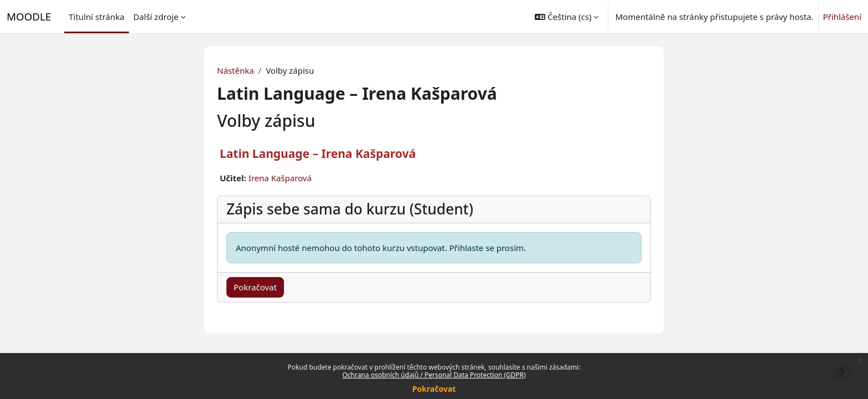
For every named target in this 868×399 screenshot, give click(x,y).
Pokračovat (434, 389)
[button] (567, 17)
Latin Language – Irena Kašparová (318, 154)
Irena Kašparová (280, 178)
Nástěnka (236, 70)
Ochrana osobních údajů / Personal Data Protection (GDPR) (434, 375)
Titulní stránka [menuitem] (96, 17)
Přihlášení (842, 17)
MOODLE (29, 16)
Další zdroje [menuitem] (156, 17)
